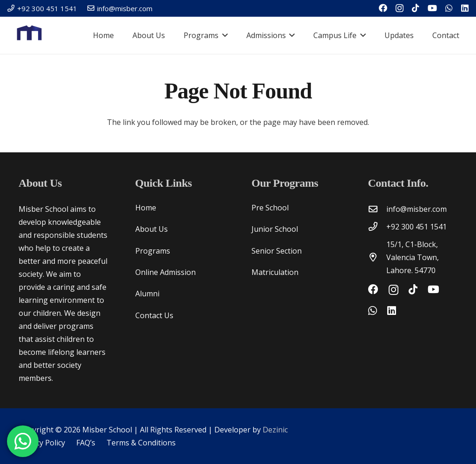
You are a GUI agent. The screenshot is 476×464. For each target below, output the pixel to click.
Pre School (270, 208)
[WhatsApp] (449, 8)
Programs (153, 251)
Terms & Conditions (141, 443)
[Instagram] (400, 8)
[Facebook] (383, 8)
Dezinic (275, 430)
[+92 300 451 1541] (377, 226)
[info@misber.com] (377, 209)
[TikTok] (416, 8)
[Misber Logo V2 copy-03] (30, 35)
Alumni (147, 294)
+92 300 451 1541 (416, 227)
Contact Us (154, 315)
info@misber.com (416, 209)
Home (146, 208)
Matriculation (275, 272)
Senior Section (277, 251)
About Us (152, 229)
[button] (223, 35)
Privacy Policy (42, 443)
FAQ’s (86, 443)
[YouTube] (432, 8)
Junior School (275, 229)
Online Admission (165, 272)
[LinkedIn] (465, 8)
